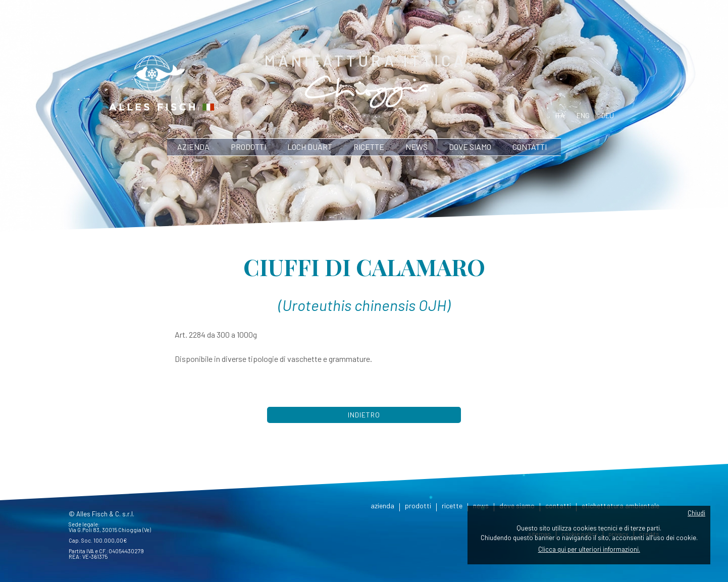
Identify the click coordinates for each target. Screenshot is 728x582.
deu (608, 115)
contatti (530, 147)
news (417, 147)
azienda (193, 147)
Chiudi (696, 513)
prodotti (248, 147)
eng (583, 115)
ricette (369, 147)
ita (560, 115)
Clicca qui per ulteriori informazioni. (589, 549)
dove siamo (470, 147)
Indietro (364, 415)
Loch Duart (310, 147)
